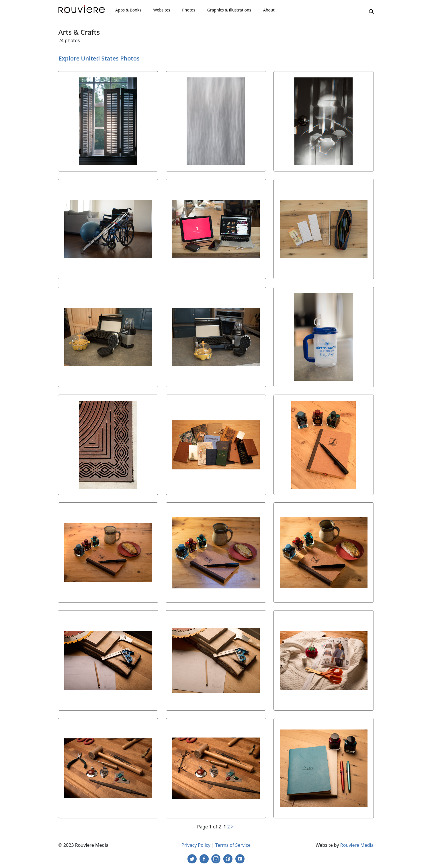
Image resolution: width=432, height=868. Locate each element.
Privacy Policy (196, 845)
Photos (189, 10)
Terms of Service (233, 845)
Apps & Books (128, 10)
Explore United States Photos (99, 58)
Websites (162, 10)
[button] (371, 11)
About (269, 10)
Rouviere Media (357, 845)
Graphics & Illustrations (229, 10)
